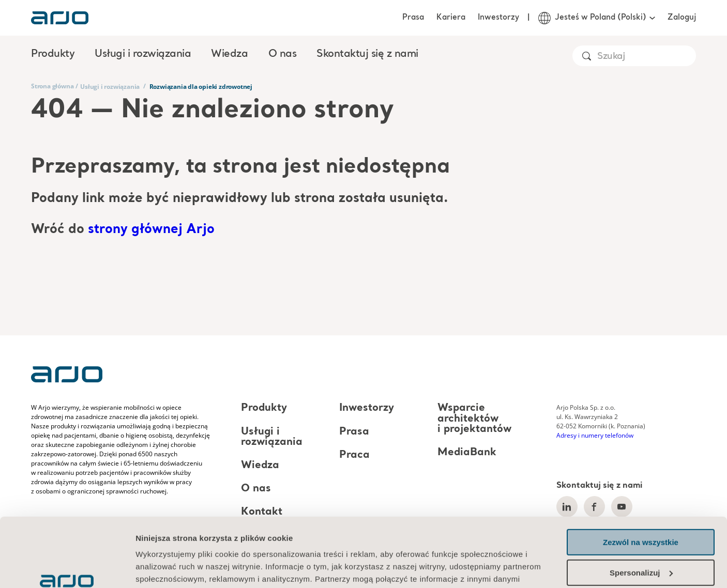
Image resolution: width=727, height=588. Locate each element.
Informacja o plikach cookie (190, 539)
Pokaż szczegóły (166, 568)
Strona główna (52, 86)
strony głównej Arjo (151, 230)
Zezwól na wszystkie (641, 478)
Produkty (264, 409)
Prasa (413, 18)
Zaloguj (682, 18)
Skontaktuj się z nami (367, 54)
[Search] (646, 57)
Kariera (451, 18)
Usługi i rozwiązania (110, 87)
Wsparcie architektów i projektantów (474, 419)
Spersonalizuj (641, 508)
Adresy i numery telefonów (595, 435)
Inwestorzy (498, 18)
